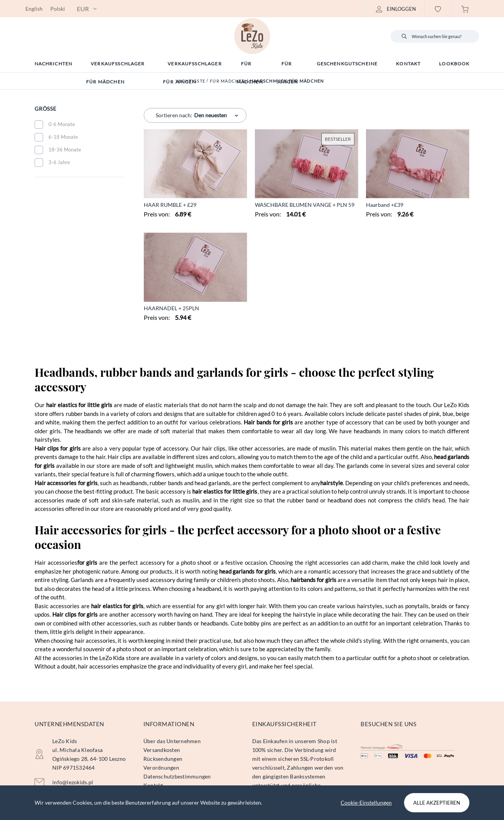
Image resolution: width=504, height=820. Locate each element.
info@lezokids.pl (73, 782)
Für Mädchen (228, 81)
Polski (58, 9)
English (34, 9)
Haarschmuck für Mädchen (287, 81)
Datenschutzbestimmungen (177, 776)
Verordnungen (161, 768)
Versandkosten (162, 750)
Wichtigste (191, 81)
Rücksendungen (163, 759)
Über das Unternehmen (172, 741)
